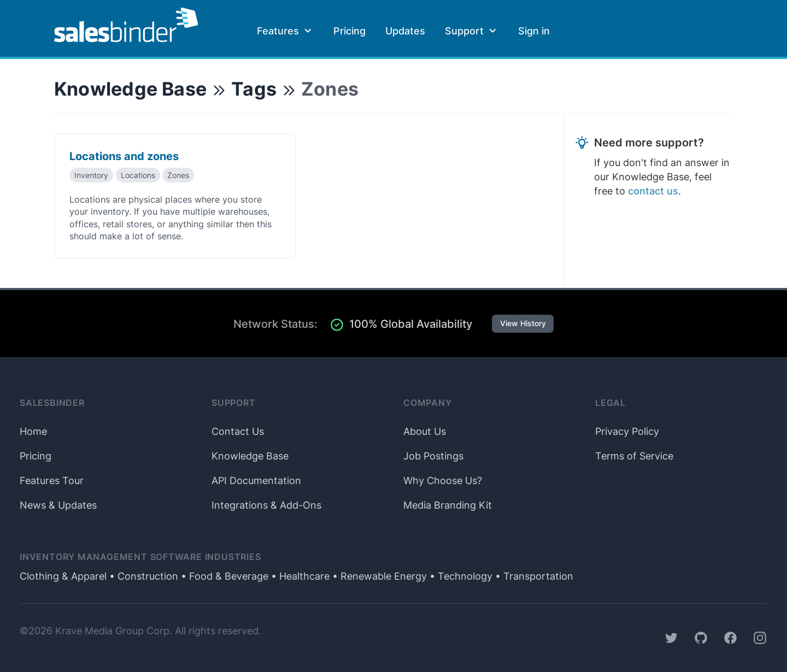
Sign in (534, 31)
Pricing (350, 31)
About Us (425, 431)
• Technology (460, 576)
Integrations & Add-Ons (266, 505)
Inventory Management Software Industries (140, 557)
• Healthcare (299, 576)
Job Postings (433, 456)
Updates (405, 31)
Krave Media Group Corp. (114, 631)
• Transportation (533, 576)
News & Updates (58, 505)
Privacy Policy (627, 431)
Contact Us (238, 431)
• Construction (142, 576)
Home (33, 431)
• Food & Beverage (223, 576)
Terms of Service (634, 456)
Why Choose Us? (443, 481)
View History (523, 323)
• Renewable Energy (378, 576)
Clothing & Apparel (63, 576)
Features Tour (52, 481)
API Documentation (256, 481)
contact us (653, 191)
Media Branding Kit (448, 505)
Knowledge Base (130, 89)
